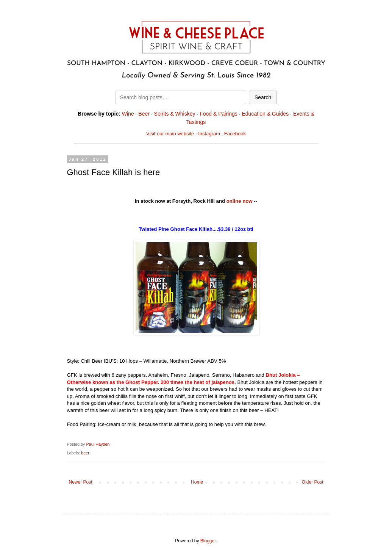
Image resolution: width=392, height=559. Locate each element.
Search (263, 97)
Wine (128, 114)
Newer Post (81, 482)
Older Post (313, 482)
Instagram (209, 134)
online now (240, 201)
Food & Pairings (219, 114)
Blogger (208, 541)
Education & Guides (265, 114)
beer (85, 453)
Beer (144, 114)
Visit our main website (170, 134)
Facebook (235, 134)
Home (197, 482)
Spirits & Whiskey (175, 114)
